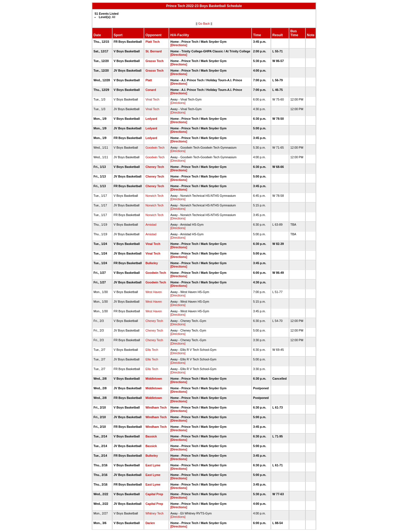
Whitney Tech (154, 513)
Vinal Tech (152, 99)
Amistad (151, 225)
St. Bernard (153, 51)
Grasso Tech (154, 61)
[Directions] (179, 45)
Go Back (204, 23)
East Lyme (153, 465)
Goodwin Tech (155, 148)
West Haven (154, 292)
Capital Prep (154, 494)
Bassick (151, 436)
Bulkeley (152, 263)
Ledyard (151, 119)
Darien (150, 523)
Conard (151, 90)
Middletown (154, 379)
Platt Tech (152, 42)
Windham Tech (156, 407)
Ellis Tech (152, 350)
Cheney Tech (155, 167)
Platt (149, 80)
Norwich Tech (154, 196)
